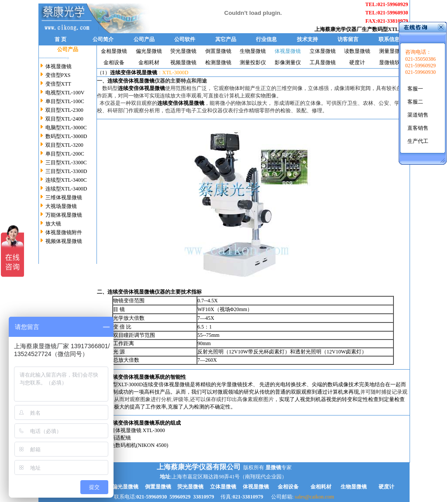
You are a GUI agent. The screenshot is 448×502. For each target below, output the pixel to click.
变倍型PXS (58, 75)
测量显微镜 (392, 51)
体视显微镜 (59, 66)
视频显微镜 (183, 62)
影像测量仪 (288, 62)
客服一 (415, 89)
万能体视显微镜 (63, 215)
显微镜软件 (392, 62)
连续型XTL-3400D (66, 189)
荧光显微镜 (183, 51)
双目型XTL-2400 (64, 119)
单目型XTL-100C (65, 101)
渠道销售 (418, 115)
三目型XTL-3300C (66, 163)
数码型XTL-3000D (398, 29)
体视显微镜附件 (63, 232)
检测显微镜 (218, 62)
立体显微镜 (323, 51)
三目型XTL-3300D (66, 171)
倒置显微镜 (218, 51)
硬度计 (357, 62)
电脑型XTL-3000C (66, 128)
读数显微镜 (357, 51)
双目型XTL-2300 (64, 110)
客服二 (415, 102)
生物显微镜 (253, 51)
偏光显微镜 (149, 51)
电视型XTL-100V (65, 93)
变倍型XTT (58, 84)
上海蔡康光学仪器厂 (342, 29)
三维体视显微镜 (64, 197)
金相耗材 (149, 62)
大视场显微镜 (61, 206)
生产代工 (418, 141)
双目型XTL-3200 (64, 145)
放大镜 (53, 224)
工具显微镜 (323, 62)
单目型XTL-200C (65, 154)
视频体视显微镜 (63, 241)
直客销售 (418, 128)
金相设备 (114, 62)
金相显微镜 (114, 51)
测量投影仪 (253, 62)
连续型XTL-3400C (66, 180)
